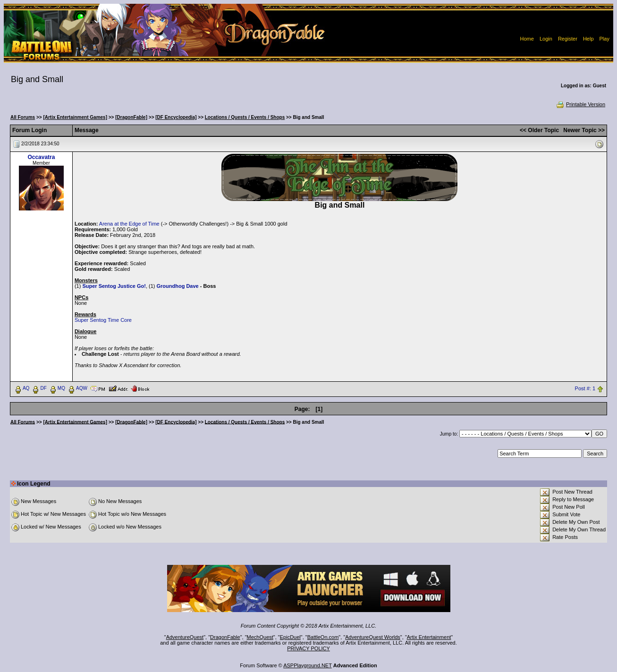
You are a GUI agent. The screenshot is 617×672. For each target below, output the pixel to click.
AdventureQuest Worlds (373, 637)
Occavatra (41, 157)
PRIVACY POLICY (308, 648)
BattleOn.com (323, 637)
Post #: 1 (585, 388)
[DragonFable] (131, 117)
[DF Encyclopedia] (176, 117)
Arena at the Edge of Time (129, 224)
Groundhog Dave (178, 286)
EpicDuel (290, 637)
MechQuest (260, 637)
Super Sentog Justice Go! (114, 286)
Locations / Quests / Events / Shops (245, 117)
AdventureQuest (185, 637)
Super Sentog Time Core (103, 320)
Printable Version (580, 104)
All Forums (23, 117)
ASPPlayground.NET (308, 665)
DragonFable (225, 637)
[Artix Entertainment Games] (75, 117)
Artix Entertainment (429, 637)
